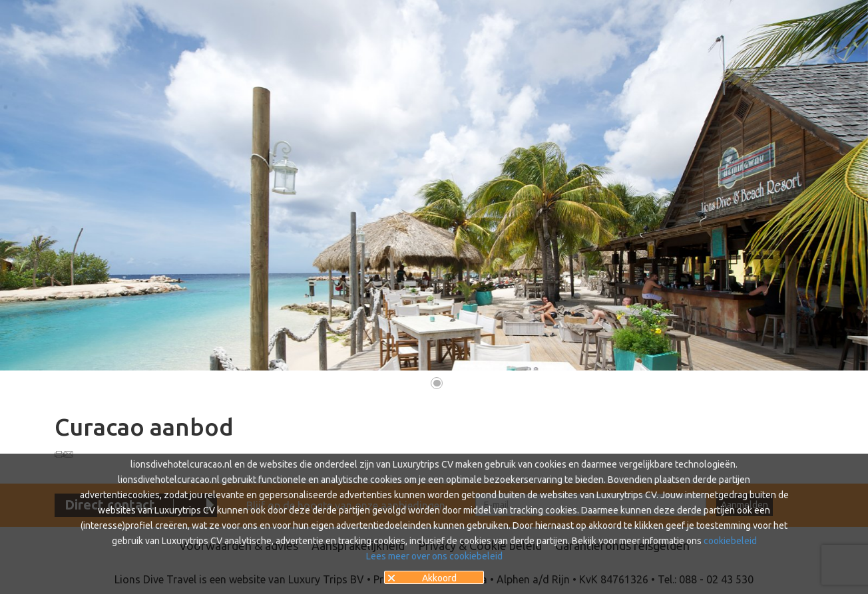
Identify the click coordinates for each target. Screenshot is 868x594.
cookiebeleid (730, 541)
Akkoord (439, 578)
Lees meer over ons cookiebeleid (434, 556)
